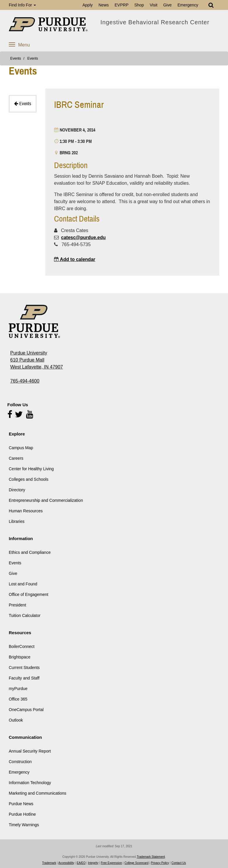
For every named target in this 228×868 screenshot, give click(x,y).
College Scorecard (137, 863)
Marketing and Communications (38, 793)
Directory (17, 490)
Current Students (24, 668)
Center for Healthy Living (31, 469)
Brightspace (20, 657)
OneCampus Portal (26, 710)
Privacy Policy (160, 863)
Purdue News (21, 804)
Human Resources (26, 511)
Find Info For (22, 5)
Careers (16, 458)
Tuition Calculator (25, 615)
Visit (153, 5)
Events (16, 58)
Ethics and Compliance (30, 552)
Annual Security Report (30, 751)
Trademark (49, 863)
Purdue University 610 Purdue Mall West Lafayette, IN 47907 (37, 360)
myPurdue (18, 689)
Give (167, 5)
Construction (20, 762)
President (17, 605)
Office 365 (18, 699)
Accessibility (66, 863)
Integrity (93, 863)
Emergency (188, 5)
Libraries (17, 521)
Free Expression (112, 863)
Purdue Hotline (22, 814)
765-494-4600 (25, 381)
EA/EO (81, 863)
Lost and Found (23, 584)
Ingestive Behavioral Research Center (155, 22)
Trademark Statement (151, 857)
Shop (139, 5)
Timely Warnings (24, 825)
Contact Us (179, 863)
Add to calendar (75, 259)
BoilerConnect (22, 646)
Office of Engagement (28, 594)
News (104, 5)
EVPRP (121, 5)
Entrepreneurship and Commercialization (46, 500)
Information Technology (30, 783)
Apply (88, 5)
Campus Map (21, 448)
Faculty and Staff (24, 678)
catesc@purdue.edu (83, 237)
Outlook (16, 720)
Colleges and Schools (28, 479)
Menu (19, 45)
